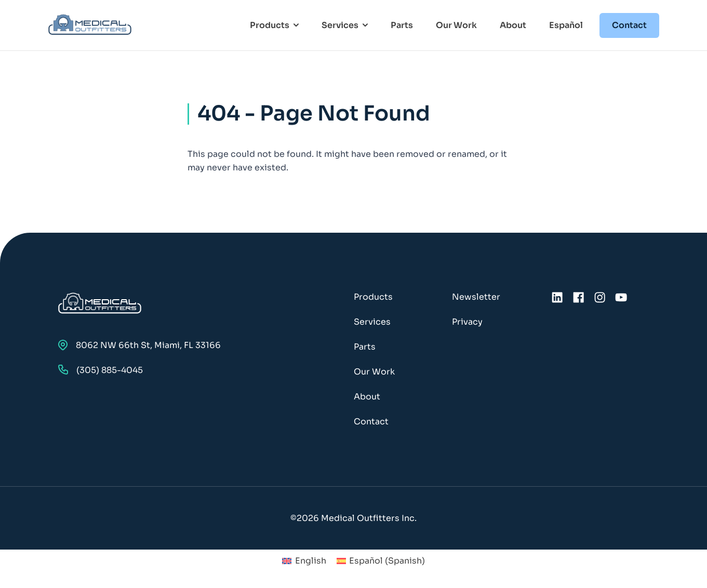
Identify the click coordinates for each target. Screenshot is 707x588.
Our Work (456, 25)
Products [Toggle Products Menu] (274, 25)
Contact (629, 25)
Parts (402, 25)
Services (372, 322)
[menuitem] (304, 561)
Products (373, 297)
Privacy (467, 322)
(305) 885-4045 (101, 370)
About (513, 25)
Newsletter (476, 297)
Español (566, 25)
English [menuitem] (311, 561)
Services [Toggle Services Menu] (345, 25)
